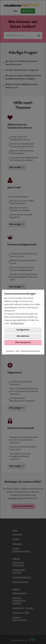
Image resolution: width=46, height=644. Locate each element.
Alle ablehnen (23, 336)
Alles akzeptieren (23, 342)
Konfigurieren (17, 323)
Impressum (10, 351)
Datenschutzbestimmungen (30, 351)
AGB (17, 351)
